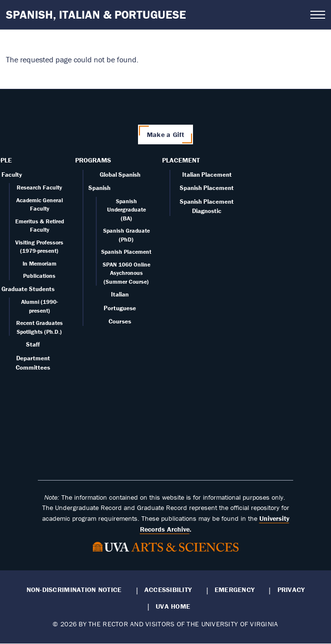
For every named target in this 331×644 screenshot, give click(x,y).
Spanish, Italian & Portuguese (96, 14)
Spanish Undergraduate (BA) (126, 210)
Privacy (291, 590)
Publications (39, 276)
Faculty (12, 174)
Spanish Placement (126, 252)
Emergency (234, 590)
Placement (181, 160)
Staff (33, 344)
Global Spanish (120, 174)
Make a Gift (165, 134)
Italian (120, 294)
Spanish (99, 188)
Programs (93, 160)
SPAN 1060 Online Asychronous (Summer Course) (126, 273)
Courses (120, 321)
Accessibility (168, 590)
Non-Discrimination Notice (74, 590)
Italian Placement (207, 174)
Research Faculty (39, 187)
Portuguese (120, 308)
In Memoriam (40, 263)
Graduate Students (28, 289)
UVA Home (173, 606)
